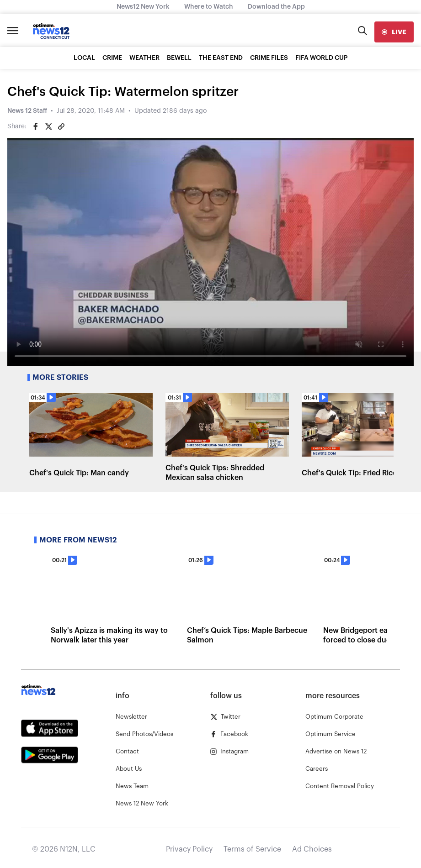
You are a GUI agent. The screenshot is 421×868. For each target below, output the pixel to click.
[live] (394, 32)
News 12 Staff (27, 111)
